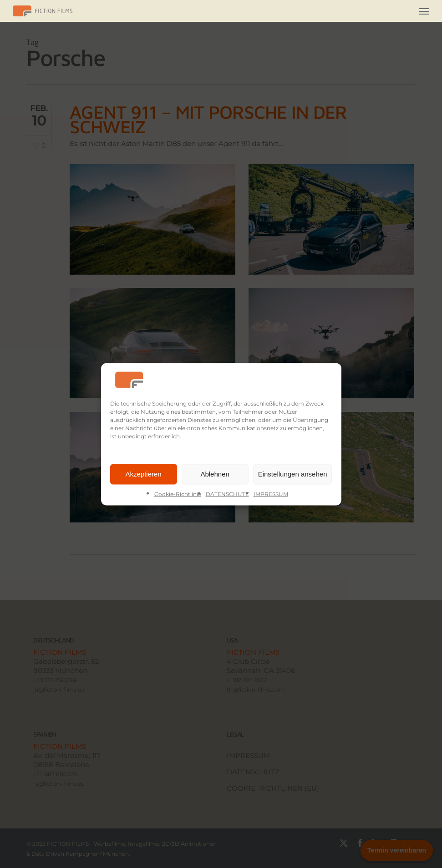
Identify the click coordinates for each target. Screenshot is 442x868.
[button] (424, 11)
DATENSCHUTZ (227, 494)
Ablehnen (215, 474)
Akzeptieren (143, 474)
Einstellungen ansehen (293, 474)
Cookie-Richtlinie (178, 494)
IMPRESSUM (271, 494)
